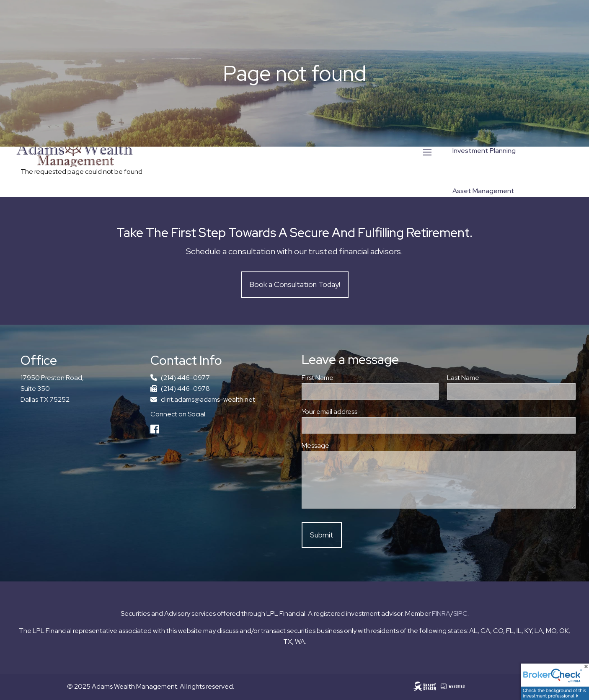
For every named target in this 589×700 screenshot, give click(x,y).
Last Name (493, 378)
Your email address (360, 412)
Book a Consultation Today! (295, 284)
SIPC (460, 613)
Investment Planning (484, 151)
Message (315, 446)
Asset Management (483, 191)
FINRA (441, 613)
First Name (318, 378)
